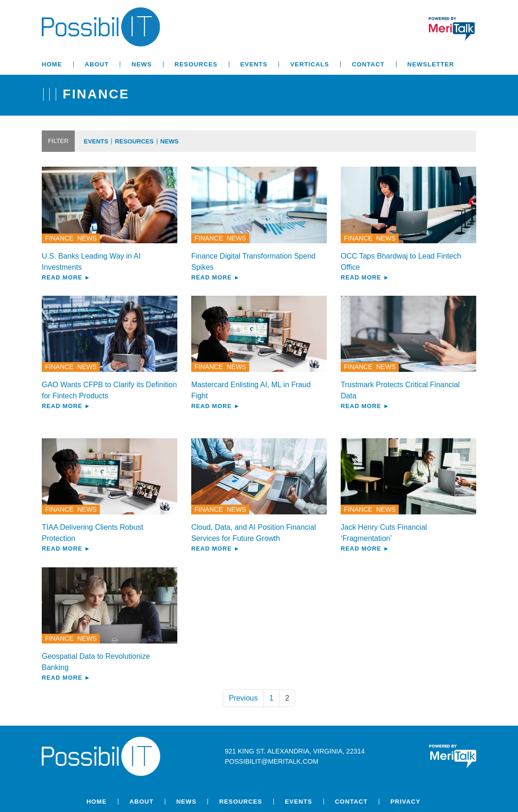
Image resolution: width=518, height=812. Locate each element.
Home (52, 64)
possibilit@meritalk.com (271, 761)
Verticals (310, 64)
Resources (196, 64)
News (142, 64)
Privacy (405, 802)
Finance (59, 238)
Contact (368, 64)
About (97, 64)
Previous (243, 698)
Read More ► (66, 277)
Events (254, 64)
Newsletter (431, 64)
